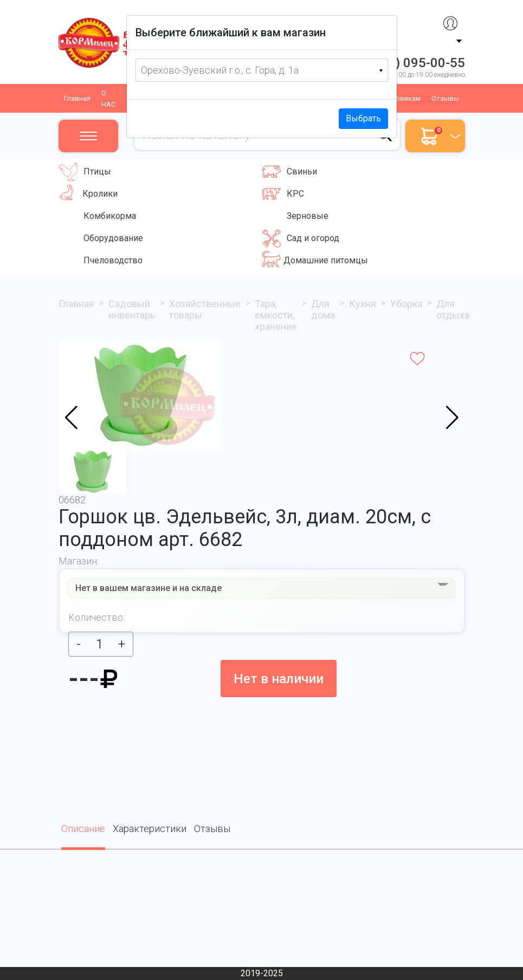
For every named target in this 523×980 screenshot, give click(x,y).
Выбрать (363, 118)
